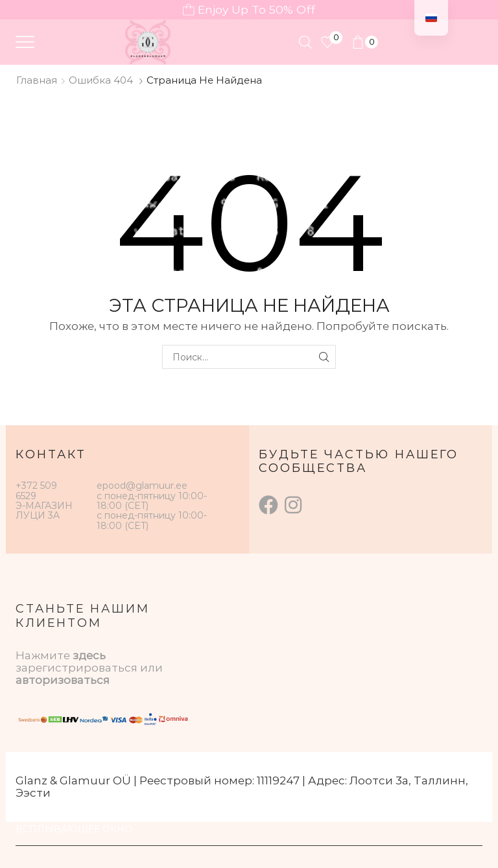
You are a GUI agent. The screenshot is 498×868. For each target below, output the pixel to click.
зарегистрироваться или (89, 668)
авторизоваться (63, 680)
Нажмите (44, 655)
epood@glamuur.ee (142, 486)
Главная (37, 80)
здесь (89, 655)
